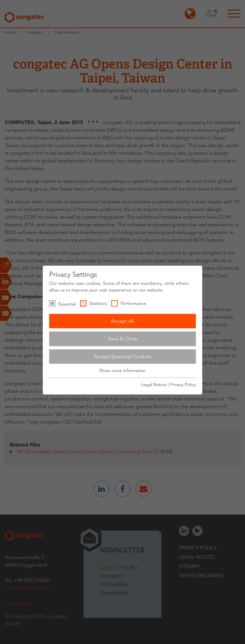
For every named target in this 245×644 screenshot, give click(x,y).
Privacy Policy (183, 384)
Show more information (122, 371)
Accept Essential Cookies (122, 357)
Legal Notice (154, 384)
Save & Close (123, 339)
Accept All (122, 321)
